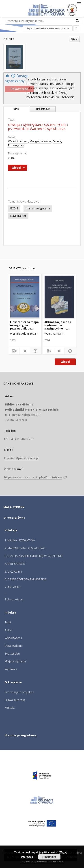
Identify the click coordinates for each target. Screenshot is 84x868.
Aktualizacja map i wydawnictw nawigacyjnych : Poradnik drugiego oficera (58, 325)
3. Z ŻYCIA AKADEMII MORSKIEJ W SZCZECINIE (33, 556)
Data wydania (14, 646)
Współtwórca (13, 638)
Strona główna (14, 518)
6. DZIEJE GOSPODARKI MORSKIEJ (26, 579)
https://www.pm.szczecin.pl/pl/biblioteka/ (33, 477)
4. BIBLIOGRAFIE (15, 564)
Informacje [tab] (43, 109)
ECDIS (14, 208)
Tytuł (8, 622)
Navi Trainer (18, 216)
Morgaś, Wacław (40, 141)
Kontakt (10, 708)
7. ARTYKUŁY (13, 587)
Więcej (65, 362)
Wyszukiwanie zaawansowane (48, 28)
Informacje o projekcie (19, 692)
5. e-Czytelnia (13, 572)
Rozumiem (49, 857)
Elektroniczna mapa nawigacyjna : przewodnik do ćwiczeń (24, 325)
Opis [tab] (16, 109)
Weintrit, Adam (18, 141)
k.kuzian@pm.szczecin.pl (22, 458)
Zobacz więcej (14, 599)
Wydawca (11, 669)
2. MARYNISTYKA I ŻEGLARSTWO (25, 548)
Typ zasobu (12, 654)
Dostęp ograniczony (17, 78)
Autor (8, 630)
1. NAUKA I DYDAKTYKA (20, 540)
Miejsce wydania (15, 661)
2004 (11, 158)
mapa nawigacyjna (38, 208)
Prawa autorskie (15, 700)
